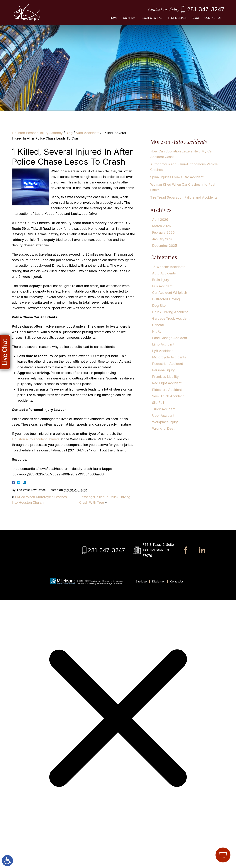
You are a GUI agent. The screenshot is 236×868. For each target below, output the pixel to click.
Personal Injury (163, 370)
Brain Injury (161, 280)
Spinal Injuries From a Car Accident (177, 177)
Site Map (141, 581)
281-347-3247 (206, 9)
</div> (28, 852)
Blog (195, 18)
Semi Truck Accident (168, 396)
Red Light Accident (167, 383)
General (158, 325)
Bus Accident (162, 286)
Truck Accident (164, 409)
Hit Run (158, 331)
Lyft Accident (162, 351)
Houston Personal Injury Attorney (37, 133)
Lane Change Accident (170, 338)
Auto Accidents (87, 133)
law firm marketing (89, 583)
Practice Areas (152, 18)
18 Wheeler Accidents (169, 267)
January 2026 (163, 239)
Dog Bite (159, 306)
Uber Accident (163, 416)
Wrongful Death (164, 428)
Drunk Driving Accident (170, 312)
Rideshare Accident (167, 390)
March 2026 (162, 226)
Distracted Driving (166, 299)
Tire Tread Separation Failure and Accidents (184, 197)
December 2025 (165, 246)
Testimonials (177, 18)
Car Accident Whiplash (170, 293)
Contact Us (213, 18)
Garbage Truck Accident (171, 318)
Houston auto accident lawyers (36, 439)
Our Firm (129, 18)
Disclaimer (158, 581)
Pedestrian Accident (168, 364)
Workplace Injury (165, 422)
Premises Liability (165, 377)
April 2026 (160, 220)
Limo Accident (163, 344)
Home (114, 18)
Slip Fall (158, 403)
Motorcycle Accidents (169, 357)
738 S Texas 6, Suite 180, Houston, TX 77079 (158, 550)
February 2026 (163, 232)
